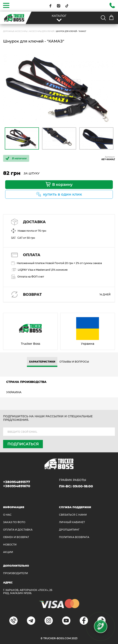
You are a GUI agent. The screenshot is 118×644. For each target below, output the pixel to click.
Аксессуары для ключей (42, 31)
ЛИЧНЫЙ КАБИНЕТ (72, 522)
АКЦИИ (8, 552)
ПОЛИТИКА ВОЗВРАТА (74, 537)
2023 (74, 638)
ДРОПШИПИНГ (69, 530)
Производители (16, 573)
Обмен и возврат (16, 537)
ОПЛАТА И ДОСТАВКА (18, 530)
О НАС (7, 515)
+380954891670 (17, 486)
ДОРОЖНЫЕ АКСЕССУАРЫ (15, 31)
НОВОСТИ (10, 545)
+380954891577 (17, 482)
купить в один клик (63, 194)
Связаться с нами (73, 515)
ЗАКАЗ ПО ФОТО (14, 522)
